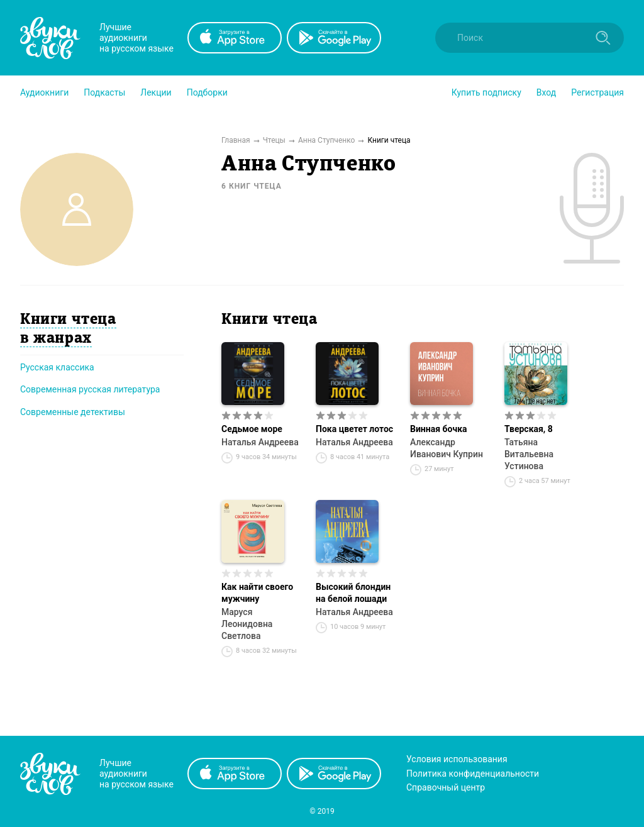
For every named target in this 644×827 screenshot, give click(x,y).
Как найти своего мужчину (257, 593)
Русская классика (57, 367)
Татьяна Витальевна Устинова (529, 454)
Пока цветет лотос (354, 429)
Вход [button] (546, 92)
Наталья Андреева (260, 442)
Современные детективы (73, 412)
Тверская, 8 (529, 429)
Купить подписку (486, 92)
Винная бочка (439, 429)
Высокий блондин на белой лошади (353, 593)
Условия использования (457, 759)
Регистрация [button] (597, 92)
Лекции (156, 92)
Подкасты (104, 92)
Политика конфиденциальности (473, 774)
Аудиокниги (44, 92)
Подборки (207, 92)
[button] (44, 92)
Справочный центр (446, 787)
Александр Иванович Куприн (447, 448)
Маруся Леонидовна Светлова (247, 624)
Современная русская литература (90, 389)
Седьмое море (252, 429)
